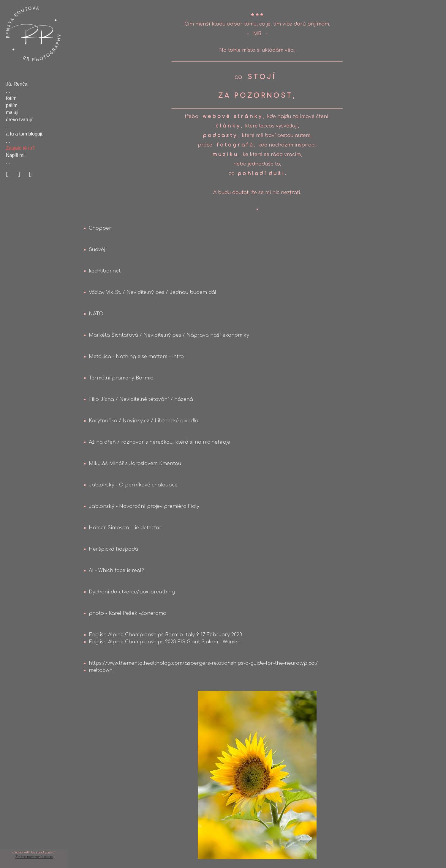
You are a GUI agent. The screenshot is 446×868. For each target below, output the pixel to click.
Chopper (100, 228)
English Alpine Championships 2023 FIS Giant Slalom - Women (165, 642)
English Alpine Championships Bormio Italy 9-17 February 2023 (166, 635)
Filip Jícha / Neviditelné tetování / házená (141, 399)
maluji (12, 112)
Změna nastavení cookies (34, 857)
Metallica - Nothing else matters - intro (136, 357)
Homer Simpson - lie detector (125, 528)
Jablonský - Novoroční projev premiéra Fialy (144, 506)
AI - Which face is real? (116, 571)
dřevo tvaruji (19, 120)
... (8, 91)
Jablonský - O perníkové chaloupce (133, 485)
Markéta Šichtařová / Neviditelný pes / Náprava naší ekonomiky (169, 335)
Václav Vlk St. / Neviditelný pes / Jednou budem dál (152, 292)
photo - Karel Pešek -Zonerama (128, 613)
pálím (12, 105)
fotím (11, 98)
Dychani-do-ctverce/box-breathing (132, 592)
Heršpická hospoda (113, 549)
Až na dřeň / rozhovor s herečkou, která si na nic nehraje (159, 442)
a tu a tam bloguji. (25, 134)
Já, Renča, (17, 84)
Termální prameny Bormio (121, 378)
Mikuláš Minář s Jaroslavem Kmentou (135, 464)
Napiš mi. (16, 155)
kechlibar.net (105, 271)
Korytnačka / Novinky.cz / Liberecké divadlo (144, 421)
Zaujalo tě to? (20, 148)
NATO (96, 314)
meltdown (101, 670)
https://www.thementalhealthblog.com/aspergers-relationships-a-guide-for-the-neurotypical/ (203, 663)
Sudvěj (97, 250)
